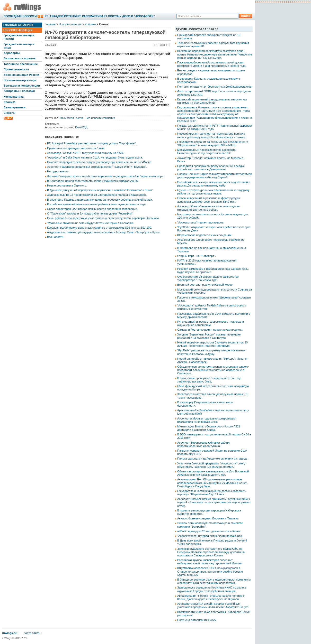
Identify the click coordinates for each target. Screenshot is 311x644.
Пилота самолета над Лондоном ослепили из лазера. (212, 459)
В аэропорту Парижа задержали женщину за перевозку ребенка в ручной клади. (100, 200)
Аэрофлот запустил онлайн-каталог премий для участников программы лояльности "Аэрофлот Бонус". (213, 605)
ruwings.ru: (10, 633)
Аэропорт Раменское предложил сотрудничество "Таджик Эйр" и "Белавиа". (97, 167)
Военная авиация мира (20, 80)
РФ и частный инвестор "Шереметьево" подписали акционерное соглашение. (211, 323)
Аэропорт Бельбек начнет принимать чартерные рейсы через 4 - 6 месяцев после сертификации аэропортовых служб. (214, 502)
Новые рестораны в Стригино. (67, 185)
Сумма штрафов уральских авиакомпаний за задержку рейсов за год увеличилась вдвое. (213, 192)
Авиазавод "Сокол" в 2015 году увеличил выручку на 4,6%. (86, 153)
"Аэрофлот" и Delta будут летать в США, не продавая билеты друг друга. (95, 157)
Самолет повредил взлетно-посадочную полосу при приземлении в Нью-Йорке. (99, 162)
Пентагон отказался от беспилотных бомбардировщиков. (215, 87)
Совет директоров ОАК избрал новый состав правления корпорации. (92, 209)
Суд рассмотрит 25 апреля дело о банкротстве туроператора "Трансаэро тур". (208, 278)
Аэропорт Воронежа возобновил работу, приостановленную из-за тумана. (204, 444)
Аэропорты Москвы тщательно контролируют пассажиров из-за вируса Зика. (207, 420)
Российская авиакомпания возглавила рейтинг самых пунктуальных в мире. (97, 204)
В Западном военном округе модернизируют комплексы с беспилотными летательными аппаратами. (214, 581)
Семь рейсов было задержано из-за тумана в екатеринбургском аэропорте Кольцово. (103, 218)
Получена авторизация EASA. (197, 620)
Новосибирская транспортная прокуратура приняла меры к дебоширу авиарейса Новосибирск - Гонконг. (212, 135)
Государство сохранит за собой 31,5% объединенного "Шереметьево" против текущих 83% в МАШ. (213, 143)
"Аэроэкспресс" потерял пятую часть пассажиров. (210, 536)
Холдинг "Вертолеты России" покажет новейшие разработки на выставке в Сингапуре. (209, 336)
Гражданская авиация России (19, 37)
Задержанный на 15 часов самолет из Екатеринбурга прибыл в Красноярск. (97, 195)
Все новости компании (100, 118)
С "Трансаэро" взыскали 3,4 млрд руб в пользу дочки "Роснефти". (90, 213)
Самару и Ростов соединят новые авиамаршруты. (210, 330)
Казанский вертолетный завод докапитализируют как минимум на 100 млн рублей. (212, 101)
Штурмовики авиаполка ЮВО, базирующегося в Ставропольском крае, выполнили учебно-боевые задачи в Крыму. (210, 571)
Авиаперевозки (14, 107)
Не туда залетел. (58, 171)
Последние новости (20, 16)
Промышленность (16, 69)
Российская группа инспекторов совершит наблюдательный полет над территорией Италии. (210, 562)
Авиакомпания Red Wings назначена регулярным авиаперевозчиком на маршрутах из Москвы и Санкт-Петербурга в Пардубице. (212, 483)
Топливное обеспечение (21, 64)
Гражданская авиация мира (19, 46)
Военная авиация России (21, 75)
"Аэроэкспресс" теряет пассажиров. (201, 222)
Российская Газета (71, 118)
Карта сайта (32, 633)
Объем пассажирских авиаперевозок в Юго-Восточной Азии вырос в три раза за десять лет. (213, 473)
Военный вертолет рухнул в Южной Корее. (205, 285)
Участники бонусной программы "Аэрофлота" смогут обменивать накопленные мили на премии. (212, 465)
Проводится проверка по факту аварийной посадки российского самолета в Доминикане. (211, 168)
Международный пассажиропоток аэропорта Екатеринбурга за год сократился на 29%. (206, 151)
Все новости (55, 237)
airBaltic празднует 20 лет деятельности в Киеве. (209, 531)
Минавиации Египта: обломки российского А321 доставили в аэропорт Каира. (209, 428)
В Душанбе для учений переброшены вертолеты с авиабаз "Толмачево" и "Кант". (100, 190)
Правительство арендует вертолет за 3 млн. (76, 148)
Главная (50, 24)
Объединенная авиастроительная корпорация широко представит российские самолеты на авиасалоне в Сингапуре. (213, 370)
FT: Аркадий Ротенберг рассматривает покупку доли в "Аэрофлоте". (100, 16)
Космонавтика (14, 97)
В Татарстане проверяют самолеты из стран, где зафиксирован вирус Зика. (209, 380)
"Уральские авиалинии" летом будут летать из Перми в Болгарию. (90, 223)
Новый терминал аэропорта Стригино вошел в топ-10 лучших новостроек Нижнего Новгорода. (212, 344)
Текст (162, 45)
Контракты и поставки (19, 91)
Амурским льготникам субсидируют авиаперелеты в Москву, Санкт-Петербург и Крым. (104, 232)
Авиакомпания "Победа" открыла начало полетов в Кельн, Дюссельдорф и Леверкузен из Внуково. (211, 597)
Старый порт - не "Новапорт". (197, 256)
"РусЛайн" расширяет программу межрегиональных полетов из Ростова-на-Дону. (211, 352)
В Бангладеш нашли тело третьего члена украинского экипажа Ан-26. (93, 181)
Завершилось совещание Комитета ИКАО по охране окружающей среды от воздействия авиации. (212, 589)
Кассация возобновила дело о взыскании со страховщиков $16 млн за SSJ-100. (100, 228)
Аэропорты (12, 53)
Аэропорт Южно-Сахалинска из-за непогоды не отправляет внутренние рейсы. (208, 208)
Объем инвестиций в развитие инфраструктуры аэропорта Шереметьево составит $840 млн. (209, 200)
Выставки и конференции (22, 86)
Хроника (10, 102)
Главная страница (18, 25)
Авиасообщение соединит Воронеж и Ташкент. (208, 518)
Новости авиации (18, 30)
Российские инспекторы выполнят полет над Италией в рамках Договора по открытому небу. (214, 184)
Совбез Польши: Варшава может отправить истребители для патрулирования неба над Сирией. (215, 176)
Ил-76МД (81, 127)
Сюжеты (10, 113)
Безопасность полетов (20, 58)
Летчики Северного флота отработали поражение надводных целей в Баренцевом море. (106, 176)
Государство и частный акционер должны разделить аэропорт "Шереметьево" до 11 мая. (212, 493)
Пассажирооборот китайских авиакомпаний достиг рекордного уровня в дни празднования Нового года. (212, 64)
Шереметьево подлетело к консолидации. (205, 235)
